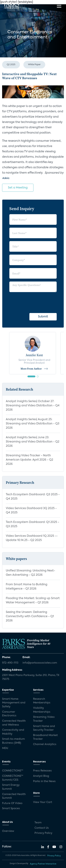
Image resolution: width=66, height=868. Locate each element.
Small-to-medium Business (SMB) (13, 741)
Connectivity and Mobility (13, 732)
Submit (43, 317)
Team (38, 823)
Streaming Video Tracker (44, 719)
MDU (5, 748)
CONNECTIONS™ (13, 771)
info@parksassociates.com (40, 663)
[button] (31, 376)
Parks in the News (44, 781)
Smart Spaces (11, 808)
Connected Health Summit (14, 796)
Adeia (6, 178)
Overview (8, 831)
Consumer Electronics (9, 714)
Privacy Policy (43, 833)
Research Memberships (42, 701)
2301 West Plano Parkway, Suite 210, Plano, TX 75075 (31, 677)
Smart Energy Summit (11, 787)
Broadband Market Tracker (45, 737)
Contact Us (42, 828)
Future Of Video (12, 803)
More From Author (34, 369)
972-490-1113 (10, 663)
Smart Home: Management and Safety (14, 703)
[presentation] (36, 302)
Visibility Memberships (42, 710)
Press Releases (42, 771)
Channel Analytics (45, 744)
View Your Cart (43, 802)
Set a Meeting (18, 188)
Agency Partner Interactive (43, 864)
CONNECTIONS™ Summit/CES (13, 778)
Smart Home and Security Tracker (44, 728)
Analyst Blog (41, 776)
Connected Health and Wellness (14, 723)
